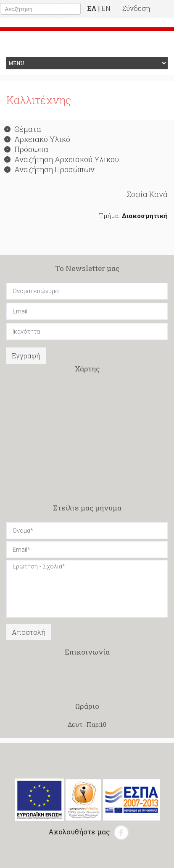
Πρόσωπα (26, 149)
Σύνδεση (136, 8)
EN (106, 8)
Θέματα (23, 129)
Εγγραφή (26, 356)
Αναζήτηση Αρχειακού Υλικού (62, 159)
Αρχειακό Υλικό (37, 139)
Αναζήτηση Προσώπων (49, 169)
